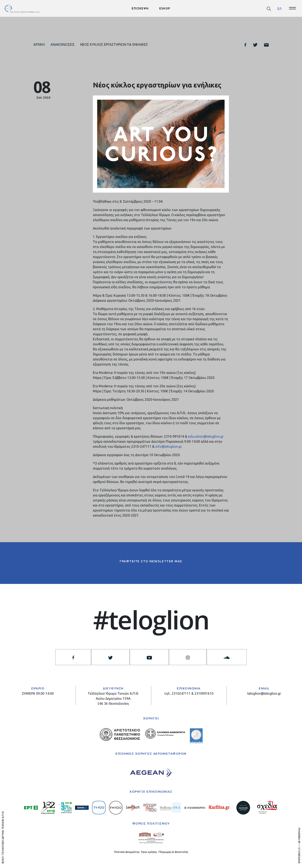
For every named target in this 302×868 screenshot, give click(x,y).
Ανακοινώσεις (63, 44)
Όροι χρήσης (149, 852)
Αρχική (39, 44)
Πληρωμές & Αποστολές (173, 852)
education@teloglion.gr (206, 437)
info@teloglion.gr (168, 447)
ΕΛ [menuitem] (279, 8)
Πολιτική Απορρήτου (127, 852)
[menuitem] (279, 8)
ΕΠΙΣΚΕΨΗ (140, 8)
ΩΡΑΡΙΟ (38, 689)
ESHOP (165, 8)
